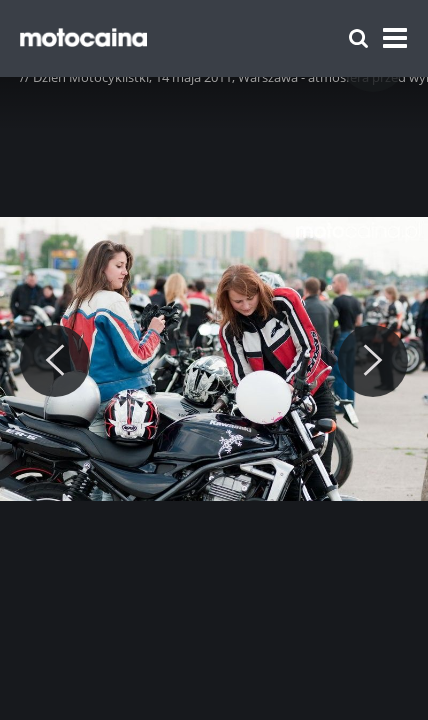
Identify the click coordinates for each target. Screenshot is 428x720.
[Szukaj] (358, 38)
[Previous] (55, 361)
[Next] (373, 361)
